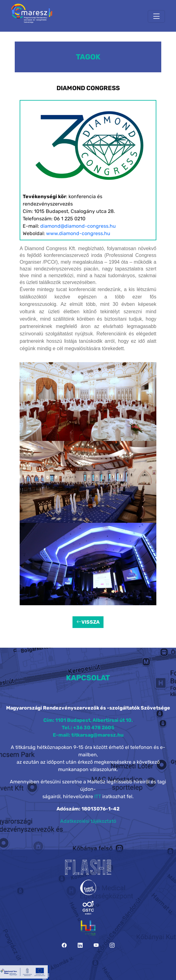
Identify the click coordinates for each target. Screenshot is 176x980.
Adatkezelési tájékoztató (88, 821)
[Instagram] (112, 945)
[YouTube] (96, 945)
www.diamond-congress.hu (78, 233)
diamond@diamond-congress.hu (78, 226)
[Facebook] (64, 945)
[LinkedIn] (80, 945)
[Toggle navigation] (156, 16)
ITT (98, 796)
